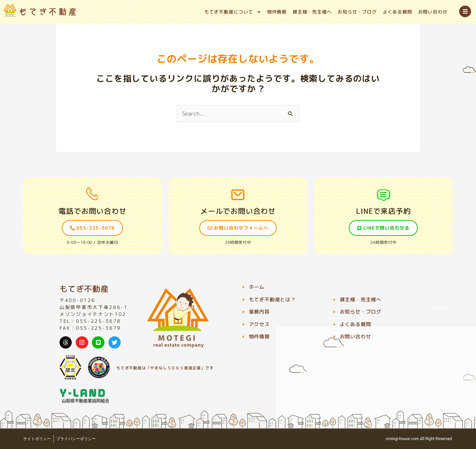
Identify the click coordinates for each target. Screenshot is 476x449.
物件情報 (277, 12)
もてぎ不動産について (233, 12)
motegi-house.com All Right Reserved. (419, 439)
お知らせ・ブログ (357, 12)
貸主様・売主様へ (312, 12)
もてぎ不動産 (84, 289)
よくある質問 (397, 12)
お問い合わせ (433, 12)
